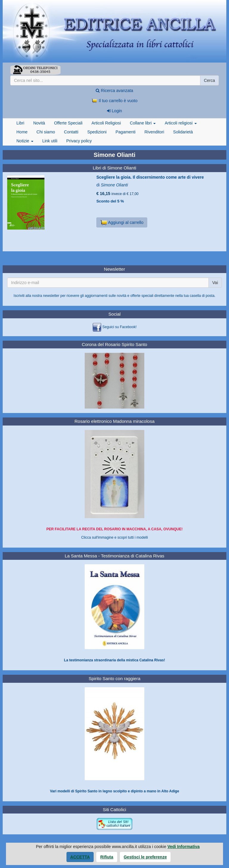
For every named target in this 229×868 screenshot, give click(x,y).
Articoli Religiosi (106, 123)
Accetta (80, 857)
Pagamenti (125, 132)
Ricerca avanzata (114, 91)
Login (114, 111)
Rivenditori (154, 132)
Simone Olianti (114, 185)
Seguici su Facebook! (119, 327)
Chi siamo (46, 132)
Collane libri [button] (143, 123)
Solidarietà (183, 132)
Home (22, 132)
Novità (39, 123)
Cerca (209, 80)
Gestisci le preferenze (145, 857)
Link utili (50, 141)
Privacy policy (79, 141)
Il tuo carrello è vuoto (114, 101)
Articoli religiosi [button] (181, 123)
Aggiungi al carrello (122, 222)
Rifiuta (107, 857)
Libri (20, 123)
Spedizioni (97, 132)
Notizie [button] (25, 141)
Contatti (71, 132)
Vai (215, 283)
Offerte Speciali (68, 123)
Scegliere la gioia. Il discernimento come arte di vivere (150, 177)
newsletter (51, 296)
